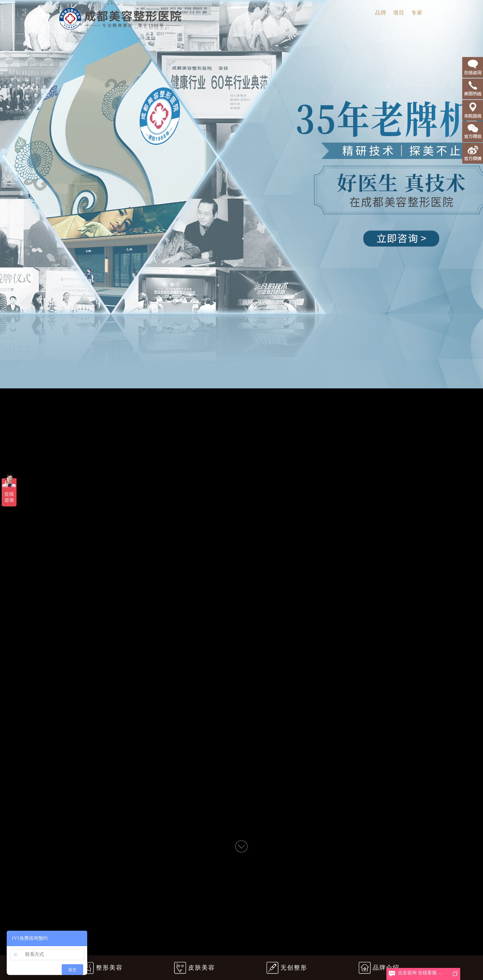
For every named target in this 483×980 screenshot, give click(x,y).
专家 (417, 13)
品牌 (381, 13)
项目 (399, 13)
